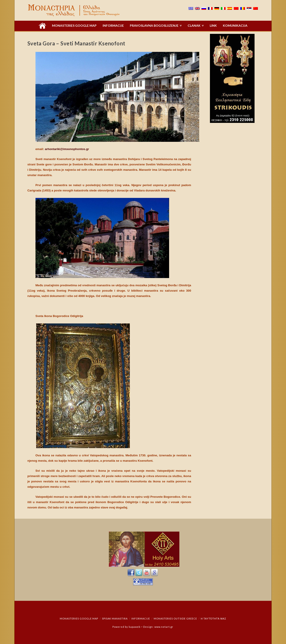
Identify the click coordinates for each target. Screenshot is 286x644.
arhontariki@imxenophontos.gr (67, 149)
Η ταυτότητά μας (213, 619)
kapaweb (135, 627)
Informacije (141, 619)
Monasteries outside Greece (175, 619)
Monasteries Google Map (79, 619)
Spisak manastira (115, 619)
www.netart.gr (164, 627)
